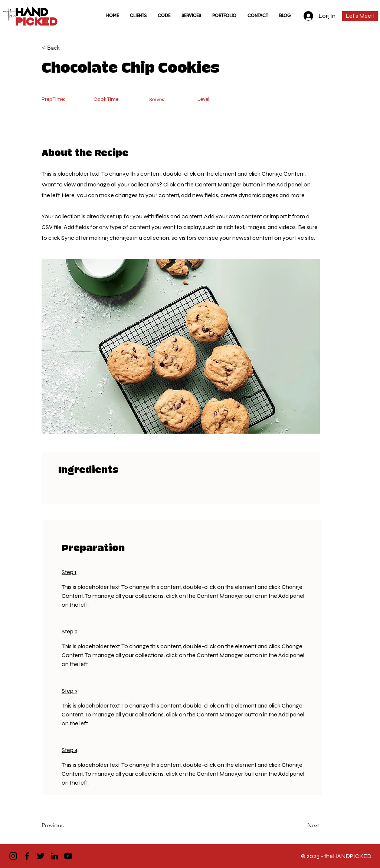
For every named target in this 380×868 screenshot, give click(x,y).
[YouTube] (68, 856)
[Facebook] (27, 856)
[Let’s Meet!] (360, 16)
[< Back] (66, 48)
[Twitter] (41, 856)
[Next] (301, 826)
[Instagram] (13, 856)
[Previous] (66, 826)
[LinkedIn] (54, 856)
